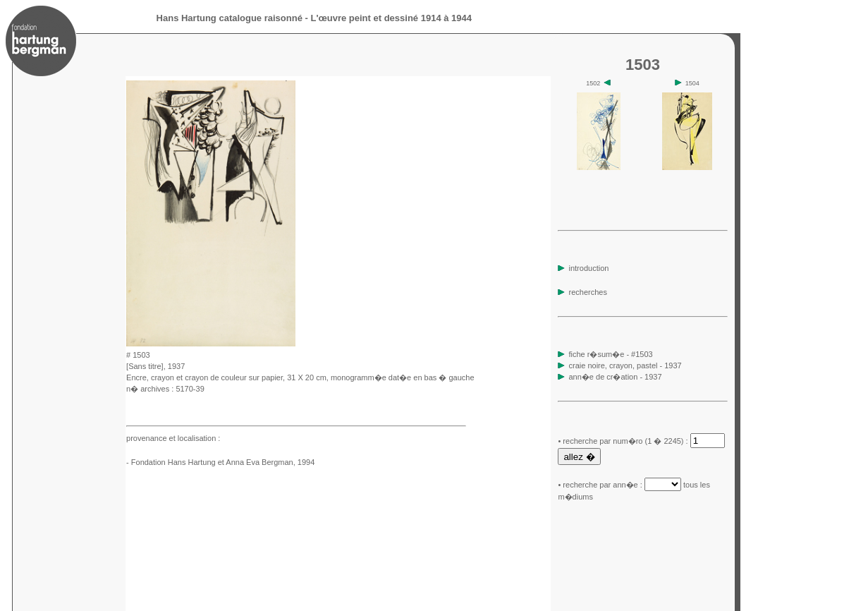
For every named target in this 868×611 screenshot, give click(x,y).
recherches (582, 292)
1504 (687, 83)
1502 (598, 83)
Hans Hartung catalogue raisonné (230, 18)
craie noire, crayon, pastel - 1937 (625, 365)
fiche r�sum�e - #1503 (609, 354)
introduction (583, 268)
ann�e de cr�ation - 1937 (616, 377)
